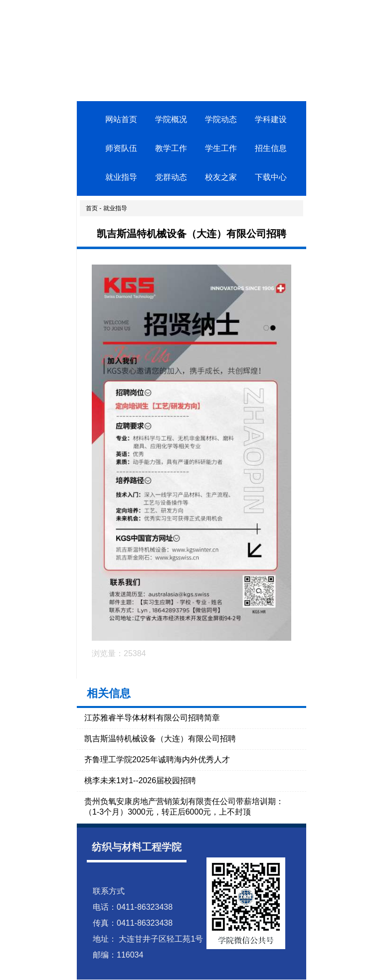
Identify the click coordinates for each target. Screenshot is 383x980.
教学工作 (171, 148)
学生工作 (221, 148)
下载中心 (271, 177)
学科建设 (271, 119)
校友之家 (221, 177)
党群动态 (171, 177)
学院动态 (221, 119)
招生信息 (271, 148)
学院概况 (171, 119)
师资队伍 (121, 148)
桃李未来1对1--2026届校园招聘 (140, 780)
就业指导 (121, 177)
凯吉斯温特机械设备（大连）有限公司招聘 (160, 739)
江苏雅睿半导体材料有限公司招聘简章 (152, 718)
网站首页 (121, 119)
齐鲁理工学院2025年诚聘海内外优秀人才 (157, 760)
